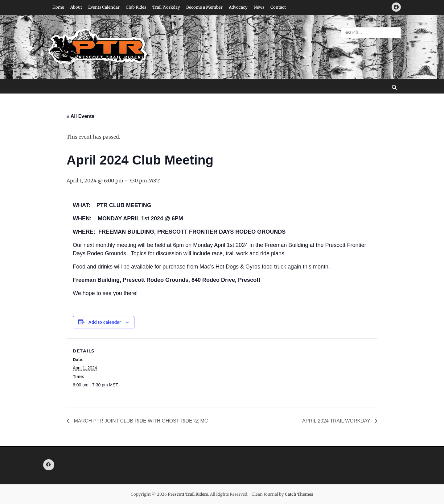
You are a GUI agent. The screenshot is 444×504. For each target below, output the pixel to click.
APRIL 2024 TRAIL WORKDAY (337, 421)
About (76, 7)
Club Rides (136, 7)
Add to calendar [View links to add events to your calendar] (105, 322)
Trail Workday (166, 7)
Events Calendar (104, 7)
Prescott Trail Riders (188, 494)
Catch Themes (299, 494)
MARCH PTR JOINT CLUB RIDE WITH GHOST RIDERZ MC (140, 421)
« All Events (80, 116)
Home (58, 7)
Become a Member (204, 7)
